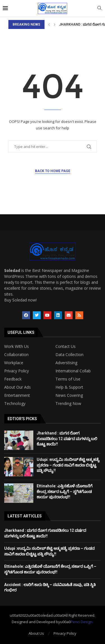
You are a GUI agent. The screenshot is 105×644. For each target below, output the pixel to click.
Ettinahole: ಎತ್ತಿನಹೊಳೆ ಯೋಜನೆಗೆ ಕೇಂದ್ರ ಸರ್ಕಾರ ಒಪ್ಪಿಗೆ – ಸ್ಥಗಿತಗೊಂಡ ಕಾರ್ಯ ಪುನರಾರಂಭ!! (65, 491)
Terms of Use (68, 379)
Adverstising (66, 363)
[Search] (99, 9)
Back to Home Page (53, 171)
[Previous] (49, 24)
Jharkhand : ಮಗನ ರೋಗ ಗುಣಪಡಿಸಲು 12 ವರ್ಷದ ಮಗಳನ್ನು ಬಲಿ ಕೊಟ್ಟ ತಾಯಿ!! (67, 439)
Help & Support (69, 387)
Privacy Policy (17, 371)
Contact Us (66, 346)
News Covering (69, 395)
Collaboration (16, 355)
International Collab (73, 371)
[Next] (55, 24)
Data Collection (69, 355)
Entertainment (17, 395)
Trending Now (68, 404)
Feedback (13, 379)
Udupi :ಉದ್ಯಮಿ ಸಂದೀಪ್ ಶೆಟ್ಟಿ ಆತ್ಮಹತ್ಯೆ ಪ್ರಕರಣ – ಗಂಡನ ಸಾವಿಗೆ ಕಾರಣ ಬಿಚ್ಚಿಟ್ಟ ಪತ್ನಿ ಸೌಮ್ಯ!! (68, 465)
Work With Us (17, 346)
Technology (15, 404)
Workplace (14, 363)
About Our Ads (17, 387)
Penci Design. (82, 622)
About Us (36, 633)
